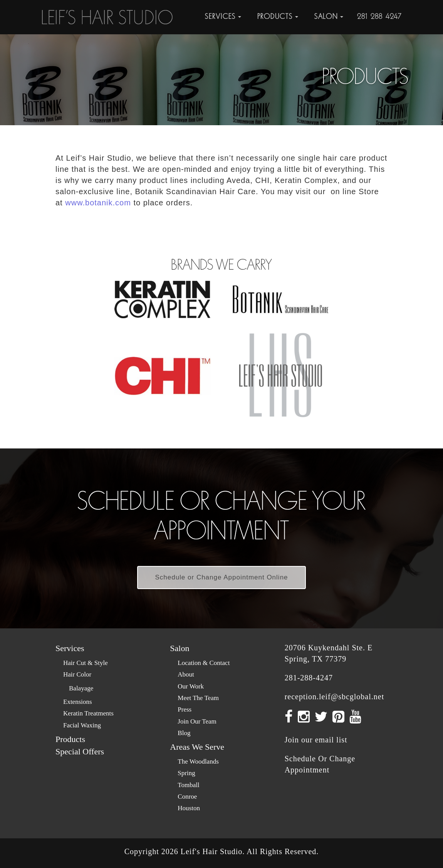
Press (185, 709)
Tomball (188, 785)
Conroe (187, 797)
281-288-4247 (379, 16)
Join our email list (316, 740)
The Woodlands (198, 761)
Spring (186, 773)
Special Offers (80, 751)
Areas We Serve (197, 747)
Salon (180, 648)
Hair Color (77, 674)
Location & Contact (204, 663)
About (186, 674)
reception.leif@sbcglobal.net (335, 697)
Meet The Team (198, 698)
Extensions (78, 702)
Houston (189, 808)
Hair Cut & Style (86, 663)
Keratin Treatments (88, 713)
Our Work (191, 686)
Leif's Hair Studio (211, 851)
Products (70, 739)
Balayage (81, 688)
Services (70, 648)
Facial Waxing (82, 725)
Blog (184, 733)
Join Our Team (197, 721)
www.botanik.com (98, 203)
